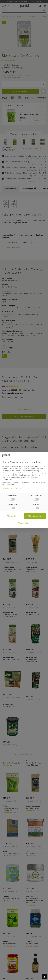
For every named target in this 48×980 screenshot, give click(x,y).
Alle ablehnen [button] (13, 516)
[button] (44, 976)
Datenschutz (16, 488)
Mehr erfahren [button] (24, 523)
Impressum (6, 488)
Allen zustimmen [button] (35, 516)
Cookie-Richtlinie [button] (16, 475)
